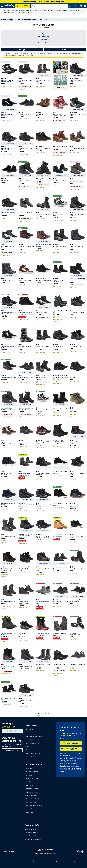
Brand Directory (30, 757)
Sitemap (27, 816)
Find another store (43, 43)
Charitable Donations (31, 836)
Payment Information (31, 779)
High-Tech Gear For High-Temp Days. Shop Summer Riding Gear (43, 2)
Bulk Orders (28, 775)
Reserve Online (29, 740)
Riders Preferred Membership (34, 736)
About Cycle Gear (30, 829)
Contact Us (28, 768)
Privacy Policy (29, 809)
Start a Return (12, 731)
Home (4, 20)
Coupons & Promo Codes (33, 753)
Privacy (62, 771)
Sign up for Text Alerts (72, 749)
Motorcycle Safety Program (33, 806)
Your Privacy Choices (41, 861)
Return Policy (29, 785)
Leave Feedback (12, 750)
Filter (22, 50)
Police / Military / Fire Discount (34, 799)
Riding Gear (12, 20)
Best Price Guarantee (31, 772)
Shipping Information (31, 792)
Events (27, 747)
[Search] (50, 6)
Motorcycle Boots (24, 20)
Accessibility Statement (75, 861)
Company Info (32, 825)
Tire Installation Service (32, 743)
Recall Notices (29, 782)
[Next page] (51, 714)
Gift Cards (28, 750)
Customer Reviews (31, 802)
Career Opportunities (31, 833)
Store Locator (29, 733)
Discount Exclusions (31, 795)
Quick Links (30, 726)
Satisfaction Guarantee (32, 789)
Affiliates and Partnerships (33, 839)
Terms (78, 770)
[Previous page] (36, 714)
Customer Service (34, 764)
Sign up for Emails (72, 743)
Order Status (29, 730)
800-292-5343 (9, 727)
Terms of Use (29, 812)
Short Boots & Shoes (40, 20)
